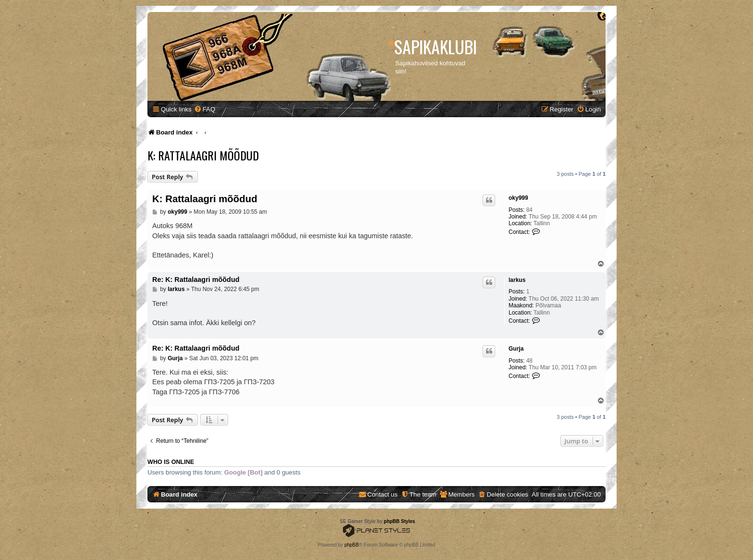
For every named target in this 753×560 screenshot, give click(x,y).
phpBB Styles (399, 521)
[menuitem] (205, 109)
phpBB (352, 545)
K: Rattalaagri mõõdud (203, 155)
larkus (517, 280)
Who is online (171, 462)
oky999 (518, 198)
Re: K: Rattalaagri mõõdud (196, 280)
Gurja (516, 349)
